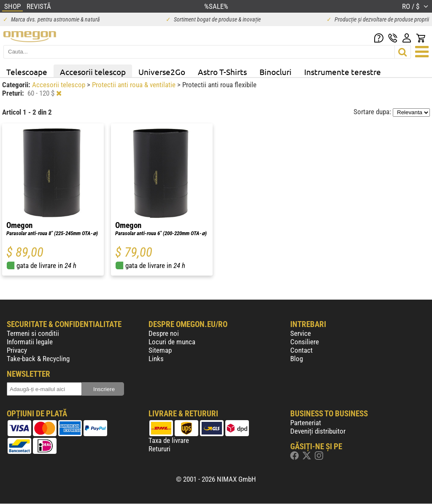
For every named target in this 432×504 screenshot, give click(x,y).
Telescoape (27, 72)
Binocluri (275, 72)
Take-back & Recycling (38, 359)
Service (301, 333)
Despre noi (164, 333)
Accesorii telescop (93, 72)
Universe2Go (162, 72)
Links (156, 359)
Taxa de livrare (169, 440)
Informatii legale (30, 342)
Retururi (159, 449)
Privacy (17, 350)
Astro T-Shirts (222, 72)
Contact (301, 350)
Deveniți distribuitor (318, 431)
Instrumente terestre (343, 72)
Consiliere (305, 342)
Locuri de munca (172, 342)
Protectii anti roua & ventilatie (135, 85)
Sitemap (160, 350)
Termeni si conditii (33, 333)
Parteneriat (306, 423)
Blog (297, 359)
